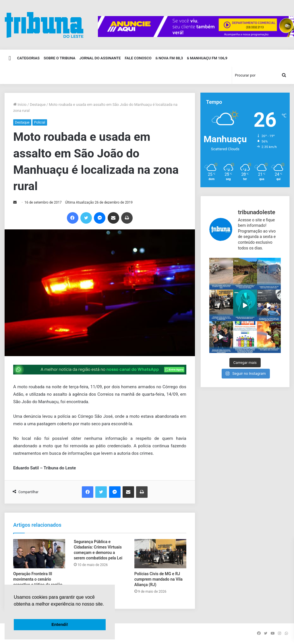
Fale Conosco (138, 58)
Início (20, 105)
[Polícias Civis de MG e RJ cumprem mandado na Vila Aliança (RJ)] (160, 554)
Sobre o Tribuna (60, 58)
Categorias (28, 58)
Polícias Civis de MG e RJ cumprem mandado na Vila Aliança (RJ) (158, 579)
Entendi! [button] (60, 625)
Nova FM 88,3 (169, 58)
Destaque (38, 105)
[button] (15, 611)
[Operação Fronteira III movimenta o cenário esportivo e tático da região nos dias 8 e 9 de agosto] (39, 554)
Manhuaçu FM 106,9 (207, 58)
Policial (40, 122)
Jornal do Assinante (100, 58)
